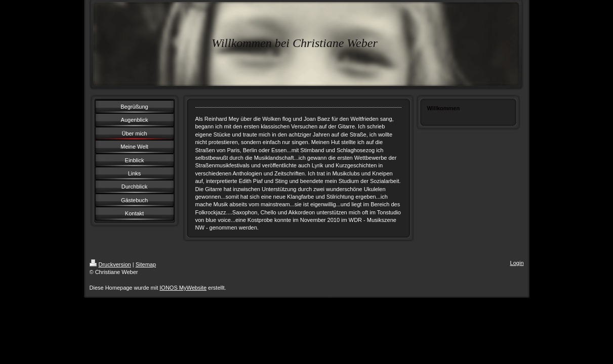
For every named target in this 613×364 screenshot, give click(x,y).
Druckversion (110, 264)
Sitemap (146, 264)
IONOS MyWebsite (183, 288)
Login (517, 263)
